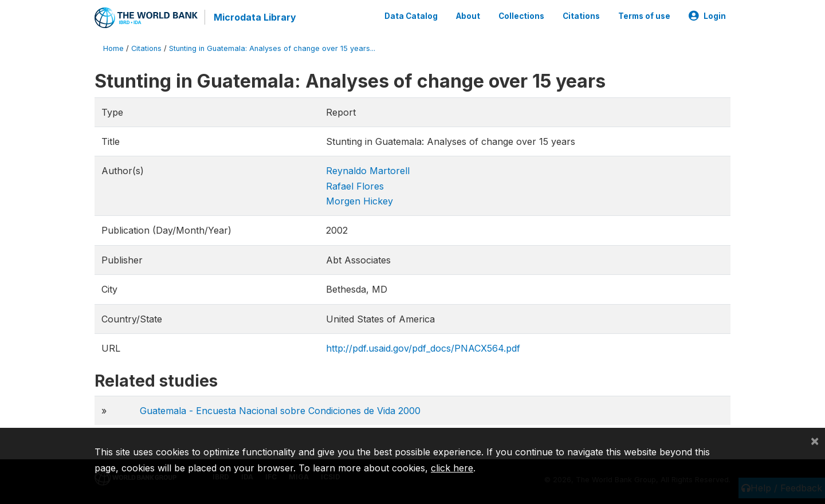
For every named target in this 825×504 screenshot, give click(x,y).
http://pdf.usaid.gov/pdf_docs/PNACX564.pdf (423, 348)
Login (707, 16)
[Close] (815, 440)
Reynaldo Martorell (368, 171)
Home (113, 48)
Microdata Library (255, 17)
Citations (581, 16)
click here (452, 468)
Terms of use (644, 16)
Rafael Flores (355, 186)
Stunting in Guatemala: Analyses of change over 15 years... (272, 48)
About (468, 16)
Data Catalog (411, 16)
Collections (521, 16)
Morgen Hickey (360, 201)
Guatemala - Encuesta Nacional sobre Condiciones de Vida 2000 (280, 411)
